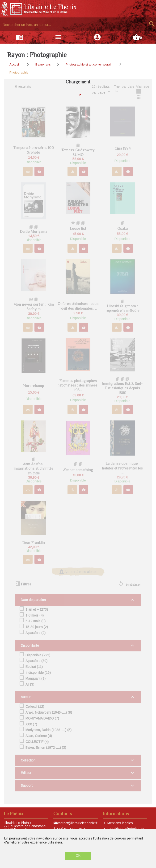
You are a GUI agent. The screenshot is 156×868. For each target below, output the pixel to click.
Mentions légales (120, 823)
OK (78, 856)
